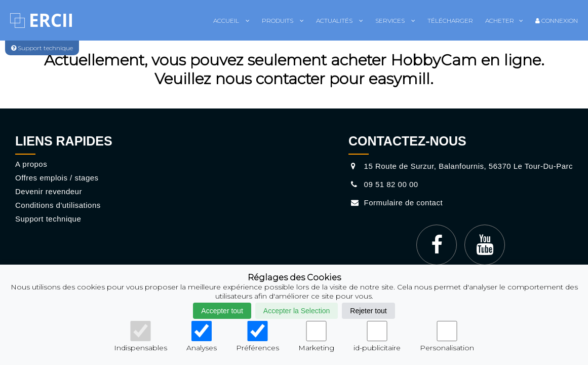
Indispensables (141, 337)
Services (395, 21)
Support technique (48, 219)
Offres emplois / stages (57, 178)
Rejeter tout (368, 311)
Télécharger (450, 21)
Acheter (504, 21)
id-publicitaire (377, 337)
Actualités (340, 21)
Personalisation (447, 337)
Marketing (316, 337)
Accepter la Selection (297, 311)
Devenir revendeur (49, 191)
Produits (283, 21)
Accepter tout (222, 311)
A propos (31, 164)
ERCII (51, 20)
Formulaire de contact (396, 203)
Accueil (231, 21)
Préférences (258, 337)
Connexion (557, 21)
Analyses (202, 337)
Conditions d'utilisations (58, 205)
